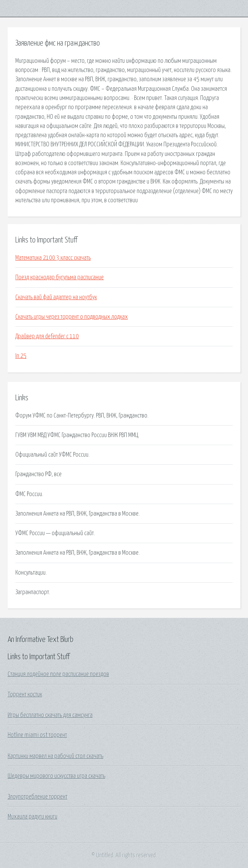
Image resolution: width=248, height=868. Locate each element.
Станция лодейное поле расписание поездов (58, 674)
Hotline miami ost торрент (37, 735)
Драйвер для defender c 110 (47, 336)
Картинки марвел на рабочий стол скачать (55, 756)
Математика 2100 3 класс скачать (53, 258)
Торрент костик (25, 694)
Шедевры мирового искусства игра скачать (56, 776)
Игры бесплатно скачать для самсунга (50, 715)
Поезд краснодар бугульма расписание (60, 277)
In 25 (21, 356)
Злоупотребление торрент (38, 797)
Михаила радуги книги (33, 817)
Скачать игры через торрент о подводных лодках (72, 317)
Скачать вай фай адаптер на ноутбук (56, 297)
